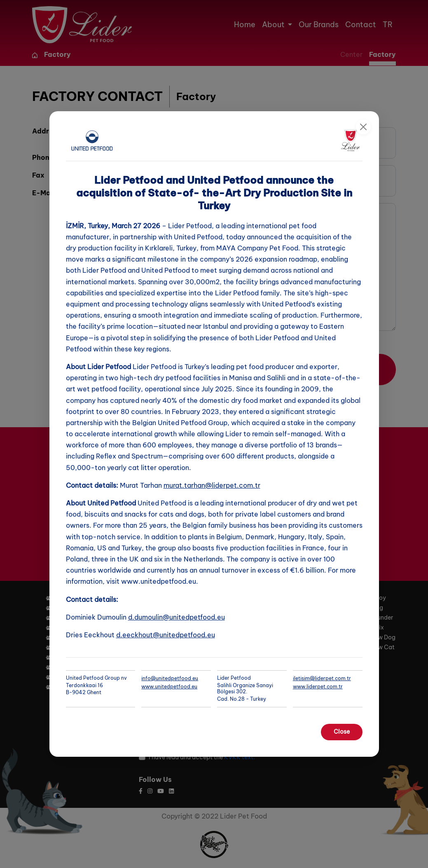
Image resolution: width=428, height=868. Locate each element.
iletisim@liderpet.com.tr (322, 678)
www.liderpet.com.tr (318, 687)
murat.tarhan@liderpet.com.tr (212, 485)
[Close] (363, 127)
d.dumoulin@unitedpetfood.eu (177, 617)
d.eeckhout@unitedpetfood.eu (166, 635)
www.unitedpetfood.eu (169, 687)
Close (342, 732)
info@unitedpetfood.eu (170, 678)
